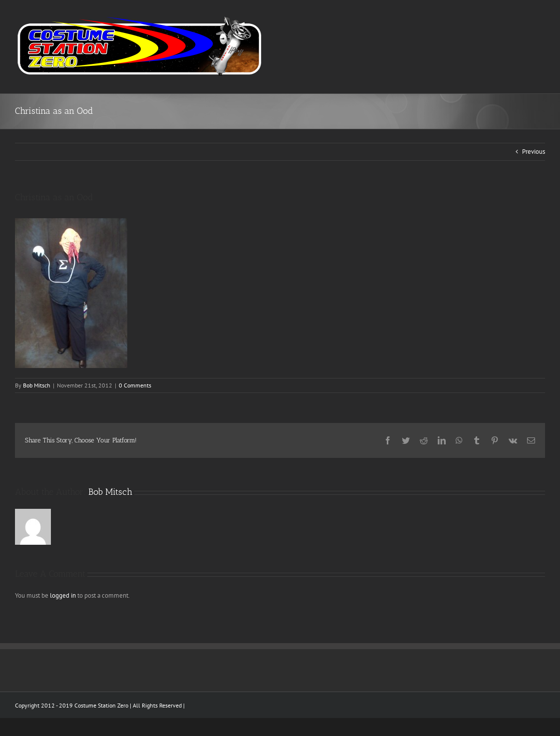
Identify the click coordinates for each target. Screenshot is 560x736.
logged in (63, 595)
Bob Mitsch (37, 385)
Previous (534, 152)
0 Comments (135, 385)
